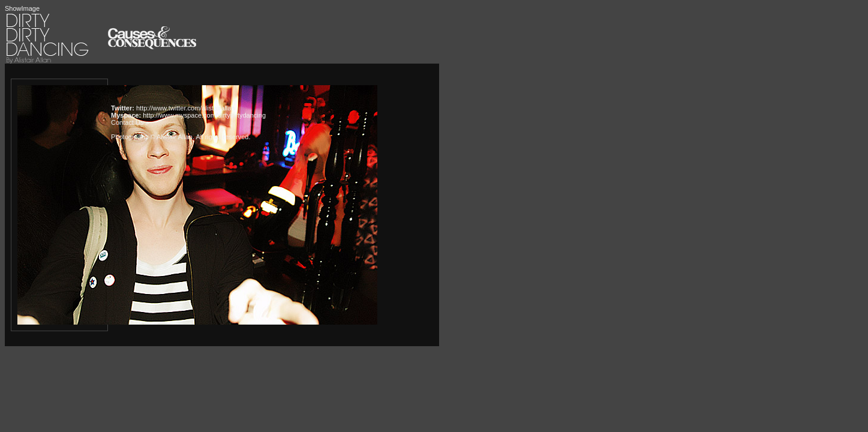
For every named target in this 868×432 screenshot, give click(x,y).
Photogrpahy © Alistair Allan (152, 137)
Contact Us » (130, 122)
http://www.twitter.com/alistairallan (185, 108)
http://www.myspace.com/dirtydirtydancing (204, 115)
